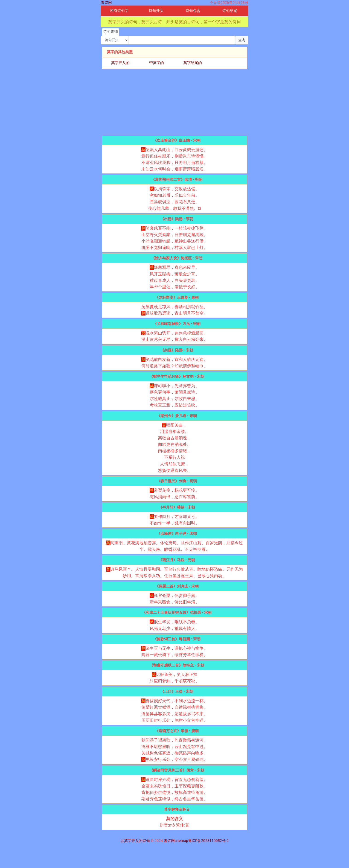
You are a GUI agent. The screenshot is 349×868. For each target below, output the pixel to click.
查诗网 (106, 3)
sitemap (181, 841)
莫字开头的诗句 (137, 841)
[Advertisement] (174, 102)
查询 (242, 40)
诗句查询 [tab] (111, 32)
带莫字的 (157, 63)
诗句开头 (156, 11)
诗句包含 (193, 11)
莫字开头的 (120, 63)
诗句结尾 (230, 11)
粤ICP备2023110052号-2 (208, 841)
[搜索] (182, 40)
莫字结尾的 (193, 63)
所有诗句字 (119, 11)
